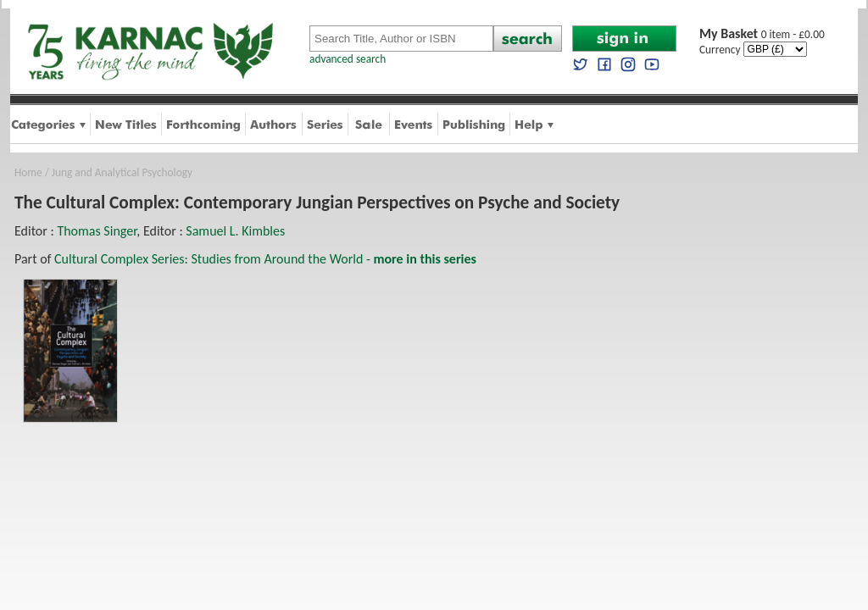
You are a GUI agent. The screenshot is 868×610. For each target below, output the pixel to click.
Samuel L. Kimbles (235, 231)
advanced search (348, 59)
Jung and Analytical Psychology (122, 172)
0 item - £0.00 (762, 34)
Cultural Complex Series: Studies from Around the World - (265, 259)
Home (28, 172)
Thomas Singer (97, 231)
